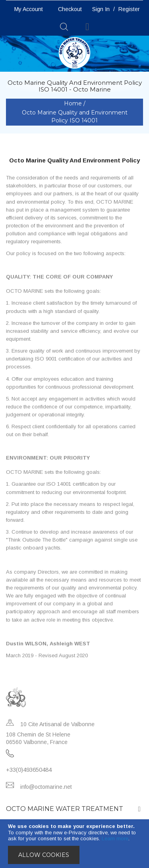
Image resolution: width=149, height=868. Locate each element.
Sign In (101, 9)
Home (74, 103)
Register (129, 9)
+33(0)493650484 (29, 770)
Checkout (70, 9)
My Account (29, 9)
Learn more (115, 838)
